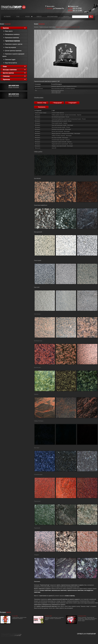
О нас (18, 17)
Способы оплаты (39, 98)
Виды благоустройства (11, 63)
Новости (39, 17)
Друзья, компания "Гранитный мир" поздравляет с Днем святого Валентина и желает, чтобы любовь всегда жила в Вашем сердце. (87, 619)
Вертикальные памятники (12, 38)
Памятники (6, 28)
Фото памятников (52, 17)
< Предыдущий (57, 103)
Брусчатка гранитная (8, 73)
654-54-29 (74, 8)
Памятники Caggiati (10, 59)
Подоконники (6, 79)
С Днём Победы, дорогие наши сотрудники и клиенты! (19, 618)
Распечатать (42, 107)
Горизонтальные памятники (13, 41)
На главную (7, 17)
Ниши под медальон (11, 47)
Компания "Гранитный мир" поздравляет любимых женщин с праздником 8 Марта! (54, 618)
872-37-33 (74, 11)
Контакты (66, 17)
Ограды (5, 66)
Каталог (28, 17)
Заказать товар (42, 103)
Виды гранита (9, 31)
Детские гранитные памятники (13, 51)
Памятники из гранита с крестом (14, 44)
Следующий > (73, 103)
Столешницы (6, 76)
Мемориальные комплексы (12, 34)
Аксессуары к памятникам (10, 70)
